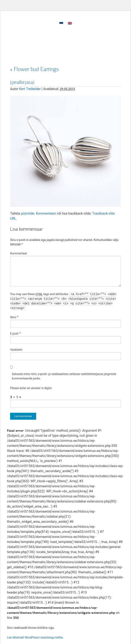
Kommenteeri (46, 213)
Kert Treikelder (30, 89)
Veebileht (16, 350)
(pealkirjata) (22, 82)
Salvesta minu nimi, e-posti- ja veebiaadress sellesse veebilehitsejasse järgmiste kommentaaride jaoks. (64, 376)
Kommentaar (19, 253)
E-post (14, 333)
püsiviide (28, 213)
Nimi (13, 317)
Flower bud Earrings (34, 69)
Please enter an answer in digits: (31, 388)
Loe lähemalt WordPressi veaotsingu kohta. (35, 637)
